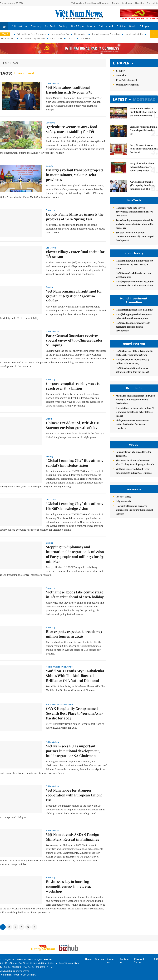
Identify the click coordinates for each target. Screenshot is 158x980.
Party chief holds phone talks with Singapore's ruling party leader (142, 167)
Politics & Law (19, 26)
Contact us (124, 961)
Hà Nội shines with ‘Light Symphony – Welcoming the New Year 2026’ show (135, 264)
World (133, 26)
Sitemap (99, 959)
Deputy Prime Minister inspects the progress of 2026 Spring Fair (75, 217)
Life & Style (77, 26)
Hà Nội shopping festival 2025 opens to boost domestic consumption (134, 316)
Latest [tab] (120, 99)
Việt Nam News (79, 14)
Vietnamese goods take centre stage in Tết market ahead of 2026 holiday (75, 594)
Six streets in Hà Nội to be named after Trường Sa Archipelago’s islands (135, 462)
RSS (156, 959)
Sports (91, 26)
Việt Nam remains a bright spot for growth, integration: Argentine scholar (74, 296)
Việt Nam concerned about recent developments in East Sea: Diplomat (134, 471)
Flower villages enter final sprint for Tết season (75, 254)
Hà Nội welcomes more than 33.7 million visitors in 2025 (132, 361)
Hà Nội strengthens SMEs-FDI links (134, 310)
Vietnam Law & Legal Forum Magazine (90, 3)
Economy (36, 26)
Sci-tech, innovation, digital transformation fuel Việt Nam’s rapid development (135, 236)
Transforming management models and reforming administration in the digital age (135, 224)
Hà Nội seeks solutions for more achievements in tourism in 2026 (133, 370)
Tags (15, 63)
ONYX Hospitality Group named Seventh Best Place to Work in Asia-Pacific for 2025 (75, 713)
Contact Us (152, 3)
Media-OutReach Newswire (59, 667)
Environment (106, 26)
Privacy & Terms (139, 961)
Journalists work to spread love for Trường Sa (133, 454)
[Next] (34, 927)
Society (63, 26)
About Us (139, 3)
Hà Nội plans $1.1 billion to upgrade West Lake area (134, 275)
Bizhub (116, 3)
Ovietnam (127, 3)
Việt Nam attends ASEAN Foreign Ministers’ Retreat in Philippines (73, 837)
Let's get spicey (123, 497)
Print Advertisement (127, 80)
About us (110, 961)
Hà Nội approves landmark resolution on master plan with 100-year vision (135, 283)
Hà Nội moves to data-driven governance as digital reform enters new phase (134, 212)
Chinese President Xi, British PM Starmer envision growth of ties (73, 425)
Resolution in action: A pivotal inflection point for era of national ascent (143, 112)
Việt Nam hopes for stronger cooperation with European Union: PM (74, 795)
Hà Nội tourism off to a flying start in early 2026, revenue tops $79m (135, 353)
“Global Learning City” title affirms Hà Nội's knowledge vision (74, 506)
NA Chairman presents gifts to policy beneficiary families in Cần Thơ (143, 185)
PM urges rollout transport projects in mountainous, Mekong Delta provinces (75, 175)
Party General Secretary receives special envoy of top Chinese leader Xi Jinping (74, 340)
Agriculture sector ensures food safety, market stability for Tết (72, 129)
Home (6, 63)
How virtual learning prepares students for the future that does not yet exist (134, 510)
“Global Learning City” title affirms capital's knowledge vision (74, 463)
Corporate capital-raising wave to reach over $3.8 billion (73, 386)
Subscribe (121, 75)
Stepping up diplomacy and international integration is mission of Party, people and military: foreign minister (76, 554)
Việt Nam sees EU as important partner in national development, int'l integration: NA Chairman (73, 751)
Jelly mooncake (124, 501)
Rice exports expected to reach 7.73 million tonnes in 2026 (74, 634)
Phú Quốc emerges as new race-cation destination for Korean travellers (132, 424)
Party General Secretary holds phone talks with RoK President (144, 149)
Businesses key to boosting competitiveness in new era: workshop (68, 886)
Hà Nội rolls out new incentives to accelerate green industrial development (133, 327)
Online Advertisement (127, 85)
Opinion (121, 26)
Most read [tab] (144, 99)
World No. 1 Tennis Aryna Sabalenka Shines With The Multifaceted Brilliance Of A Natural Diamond (75, 676)
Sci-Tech (50, 26)
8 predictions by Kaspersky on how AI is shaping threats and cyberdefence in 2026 (135, 412)
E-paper (121, 63)
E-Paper (144, 26)
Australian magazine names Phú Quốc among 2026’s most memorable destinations (135, 400)
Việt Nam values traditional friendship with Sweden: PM (69, 90)
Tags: (6, 73)
